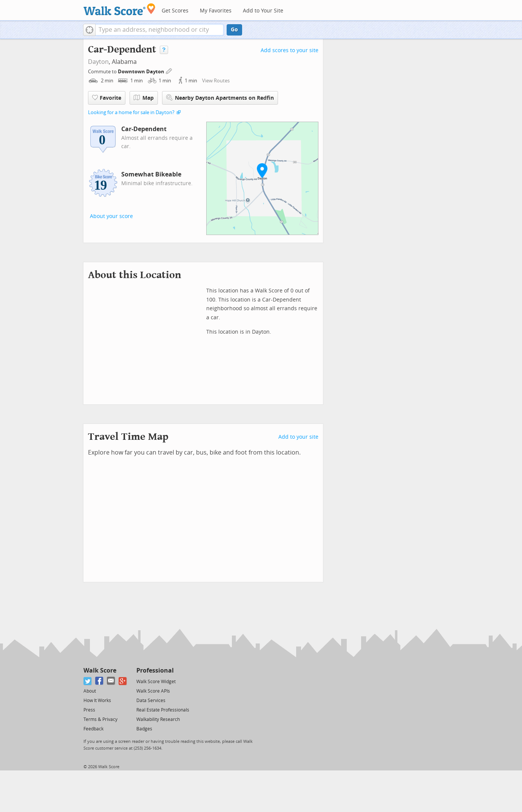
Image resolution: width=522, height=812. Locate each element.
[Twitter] (88, 681)
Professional (155, 670)
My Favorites (216, 11)
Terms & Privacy (100, 719)
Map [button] (144, 98)
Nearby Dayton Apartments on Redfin (220, 98)
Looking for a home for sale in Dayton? (131, 112)
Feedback (93, 729)
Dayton (98, 62)
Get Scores (175, 11)
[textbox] (160, 30)
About (90, 691)
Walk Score (100, 670)
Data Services (151, 701)
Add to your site (298, 437)
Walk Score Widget (156, 682)
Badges (144, 729)
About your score (111, 216)
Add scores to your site (290, 50)
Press (89, 710)
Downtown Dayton (142, 72)
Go (234, 30)
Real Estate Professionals (163, 710)
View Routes (216, 81)
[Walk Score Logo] (120, 9)
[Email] (111, 681)
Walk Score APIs (153, 691)
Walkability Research (158, 719)
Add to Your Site (263, 11)
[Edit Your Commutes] (169, 70)
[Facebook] (100, 681)
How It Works (97, 701)
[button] (89, 30)
